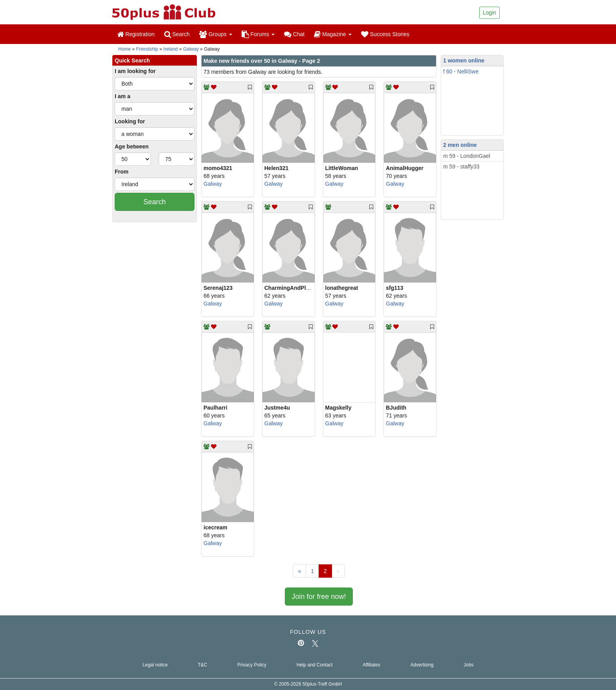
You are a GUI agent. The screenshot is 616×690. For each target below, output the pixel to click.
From (122, 172)
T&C (202, 665)
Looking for (130, 121)
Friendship (147, 49)
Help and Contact (315, 665)
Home (125, 49)
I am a (123, 96)
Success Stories (385, 34)
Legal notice (155, 665)
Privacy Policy (252, 665)
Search (177, 34)
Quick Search (132, 60)
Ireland (171, 49)
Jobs (468, 665)
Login (489, 13)
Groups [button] (216, 34)
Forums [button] (258, 34)
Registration (136, 34)
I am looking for (135, 71)
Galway (191, 49)
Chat (294, 34)
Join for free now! (319, 597)
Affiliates (371, 665)
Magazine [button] (333, 34)
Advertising (422, 665)
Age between (132, 146)
